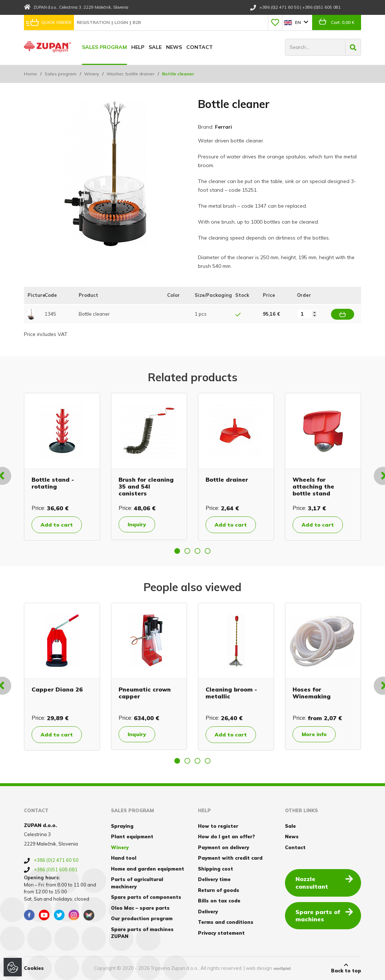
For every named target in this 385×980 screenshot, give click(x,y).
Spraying (122, 826)
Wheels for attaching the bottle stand (313, 486)
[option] (62, 467)
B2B (137, 22)
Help (138, 47)
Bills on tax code (219, 901)
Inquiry (137, 524)
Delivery (208, 912)
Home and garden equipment (148, 869)
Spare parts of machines (324, 915)
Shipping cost (216, 869)
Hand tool (124, 858)
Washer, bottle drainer (131, 74)
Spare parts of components (146, 897)
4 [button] (208, 551)
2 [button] (187, 551)
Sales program (104, 47)
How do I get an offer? (226, 836)
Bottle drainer (227, 479)
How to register (218, 826)
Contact (200, 47)
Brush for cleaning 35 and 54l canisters (146, 486)
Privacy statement (221, 933)
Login (122, 22)
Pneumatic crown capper (145, 693)
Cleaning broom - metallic (231, 693)
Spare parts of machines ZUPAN (142, 933)
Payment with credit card (230, 858)
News (174, 47)
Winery (92, 74)
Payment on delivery (223, 847)
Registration (94, 22)
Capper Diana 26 (57, 689)
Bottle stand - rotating (53, 483)
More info (314, 734)
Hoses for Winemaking (312, 693)
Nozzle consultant (324, 882)
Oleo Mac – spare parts (140, 908)
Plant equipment (132, 836)
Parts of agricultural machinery (137, 883)
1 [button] (177, 551)
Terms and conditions (226, 922)
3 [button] (198, 551)
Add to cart (57, 525)
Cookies (34, 968)
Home (30, 74)
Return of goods (219, 890)
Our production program (142, 918)
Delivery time (214, 879)
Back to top (346, 968)
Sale (155, 47)
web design (259, 968)
